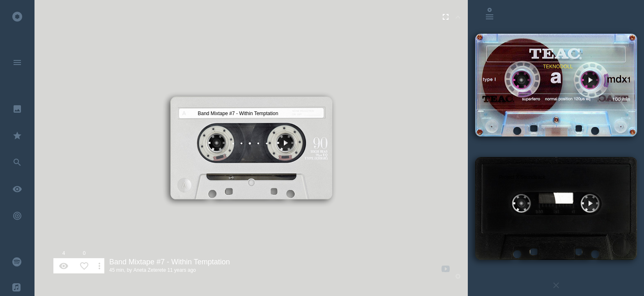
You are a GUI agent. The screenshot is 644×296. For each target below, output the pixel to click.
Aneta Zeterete (150, 270)
